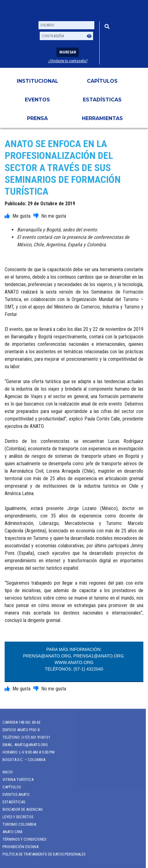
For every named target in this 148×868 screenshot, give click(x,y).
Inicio (5, 772)
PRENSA (37, 118)
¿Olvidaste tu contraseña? (68, 61)
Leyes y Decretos (16, 817)
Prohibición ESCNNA (18, 847)
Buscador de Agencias (20, 809)
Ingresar (68, 52)
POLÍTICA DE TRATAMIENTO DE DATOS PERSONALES (42, 854)
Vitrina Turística (16, 780)
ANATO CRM (10, 832)
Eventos (37, 100)
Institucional (38, 81)
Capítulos (102, 81)
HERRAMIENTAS (102, 118)
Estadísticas (102, 100)
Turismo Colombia (17, 824)
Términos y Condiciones (22, 839)
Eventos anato (14, 794)
